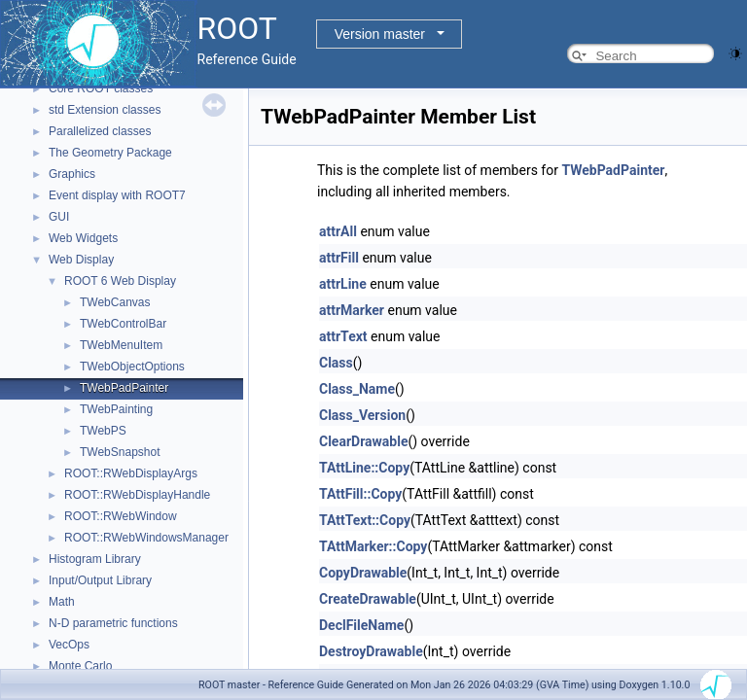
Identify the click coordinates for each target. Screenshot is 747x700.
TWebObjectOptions (132, 367)
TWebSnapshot (120, 452)
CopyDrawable (363, 573)
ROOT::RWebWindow (121, 516)
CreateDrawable (368, 599)
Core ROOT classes (101, 88)
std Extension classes (105, 110)
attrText (343, 336)
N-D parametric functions (113, 623)
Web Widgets (83, 238)
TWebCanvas (115, 302)
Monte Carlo (80, 666)
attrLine (343, 284)
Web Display (81, 260)
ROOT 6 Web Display (120, 281)
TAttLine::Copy (364, 468)
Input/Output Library (100, 580)
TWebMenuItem (121, 345)
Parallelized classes (100, 131)
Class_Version (362, 415)
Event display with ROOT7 (117, 195)
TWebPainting (116, 409)
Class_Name (357, 389)
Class (336, 363)
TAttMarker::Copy (373, 546)
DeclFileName (361, 625)
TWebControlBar (123, 324)
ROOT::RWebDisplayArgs (131, 473)
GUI (59, 217)
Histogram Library (95, 559)
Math (62, 602)
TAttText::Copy (365, 520)
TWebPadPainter (124, 388)
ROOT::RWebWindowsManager (146, 538)
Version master (380, 34)
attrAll (338, 231)
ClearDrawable (363, 441)
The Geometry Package (110, 153)
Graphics (72, 174)
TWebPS (103, 431)
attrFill (339, 258)
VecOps (69, 645)
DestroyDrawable (371, 651)
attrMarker (352, 310)
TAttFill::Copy (360, 494)
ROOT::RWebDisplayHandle (137, 495)
